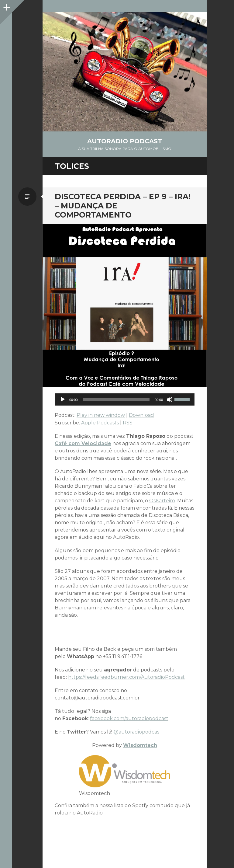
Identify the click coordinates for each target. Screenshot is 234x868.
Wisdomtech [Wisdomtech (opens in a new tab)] (140, 745)
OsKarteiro (162, 501)
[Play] (63, 399)
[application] (125, 399)
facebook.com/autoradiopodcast (129, 718)
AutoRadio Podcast (125, 141)
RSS (128, 423)
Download (141, 415)
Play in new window (101, 415)
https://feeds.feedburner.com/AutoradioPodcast (126, 677)
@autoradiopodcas (136, 732)
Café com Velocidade (83, 443)
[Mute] (170, 399)
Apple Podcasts (100, 423)
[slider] (116, 399)
